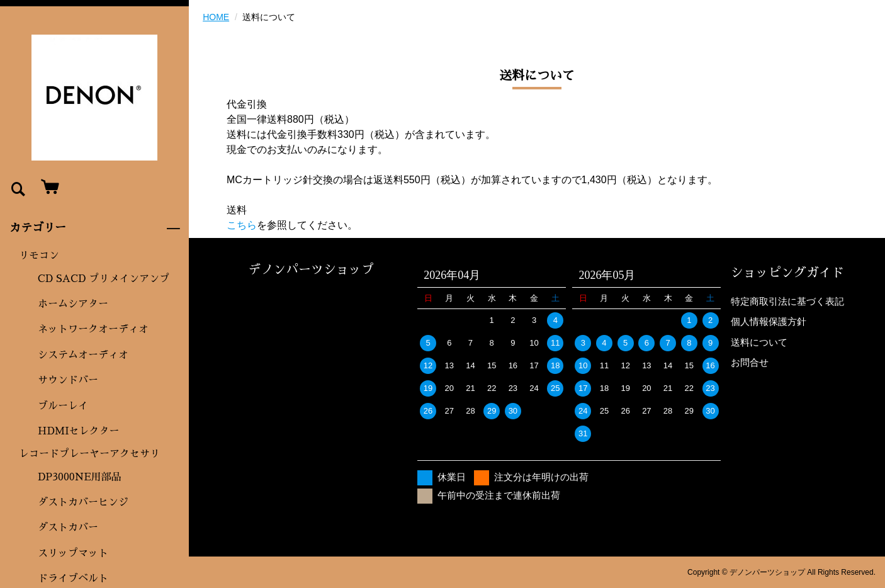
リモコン (39, 256)
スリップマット (73, 553)
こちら (242, 225)
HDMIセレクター (79, 431)
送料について (759, 342)
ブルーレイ (63, 406)
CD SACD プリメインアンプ (104, 279)
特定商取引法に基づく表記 (787, 301)
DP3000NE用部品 (80, 477)
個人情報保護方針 (769, 321)
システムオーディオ (83, 355)
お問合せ (750, 362)
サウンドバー (68, 380)
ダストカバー (68, 528)
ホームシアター (73, 304)
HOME (216, 17)
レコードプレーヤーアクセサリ (89, 454)
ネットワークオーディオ (93, 329)
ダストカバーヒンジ (83, 502)
